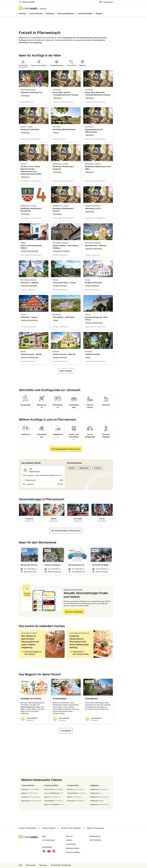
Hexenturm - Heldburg (30, 283)
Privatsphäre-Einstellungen (61, 865)
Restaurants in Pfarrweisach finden (79, 653)
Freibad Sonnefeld (92, 354)
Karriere (69, 840)
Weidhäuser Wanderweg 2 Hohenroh (63, 168)
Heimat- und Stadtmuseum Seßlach (31, 247)
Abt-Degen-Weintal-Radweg (64, 129)
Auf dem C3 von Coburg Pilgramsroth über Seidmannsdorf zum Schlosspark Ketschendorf (31, 170)
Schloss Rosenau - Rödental (64, 354)
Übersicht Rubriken (73, 852)
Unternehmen (71, 844)
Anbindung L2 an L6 (93, 208)
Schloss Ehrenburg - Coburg (64, 283)
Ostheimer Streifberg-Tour (31, 92)
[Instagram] (54, 851)
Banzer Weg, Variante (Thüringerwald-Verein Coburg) (65, 94)
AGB (20, 865)
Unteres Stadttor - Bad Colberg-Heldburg (66, 247)
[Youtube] (49, 851)
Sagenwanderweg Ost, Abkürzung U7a (94, 131)
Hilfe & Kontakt (95, 840)
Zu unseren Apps (49, 840)
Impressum (43, 865)
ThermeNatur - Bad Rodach (64, 317)
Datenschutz (31, 865)
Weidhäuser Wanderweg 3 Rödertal (63, 210)
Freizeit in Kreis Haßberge (69, 828)
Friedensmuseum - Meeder (31, 354)
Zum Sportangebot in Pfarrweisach (31, 653)
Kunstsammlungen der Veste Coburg (96, 318)
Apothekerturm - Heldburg (96, 246)
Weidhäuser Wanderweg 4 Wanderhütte (31, 210)
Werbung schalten (73, 848)
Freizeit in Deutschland (28, 828)
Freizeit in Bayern (47, 828)
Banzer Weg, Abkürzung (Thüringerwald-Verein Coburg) (98, 94)
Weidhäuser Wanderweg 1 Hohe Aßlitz (98, 168)
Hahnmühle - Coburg (29, 317)
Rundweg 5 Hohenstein (30, 129)
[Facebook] (44, 851)
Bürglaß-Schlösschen (94, 283)
